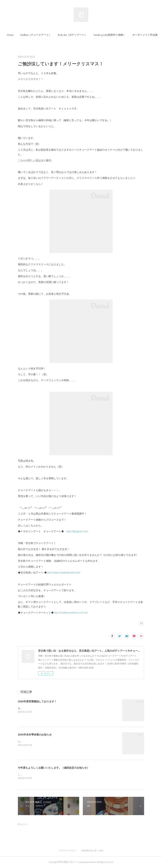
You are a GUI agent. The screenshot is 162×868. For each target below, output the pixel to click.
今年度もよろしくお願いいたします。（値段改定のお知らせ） (54, 768)
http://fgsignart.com (77, 531)
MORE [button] (144, 35)
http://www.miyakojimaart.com (64, 573)
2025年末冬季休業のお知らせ (35, 735)
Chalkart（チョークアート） (43, 35)
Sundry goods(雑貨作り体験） (117, 35)
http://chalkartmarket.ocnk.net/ (71, 613)
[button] (18, 35)
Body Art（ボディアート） (80, 35)
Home (18, 35)
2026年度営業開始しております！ (37, 701)
